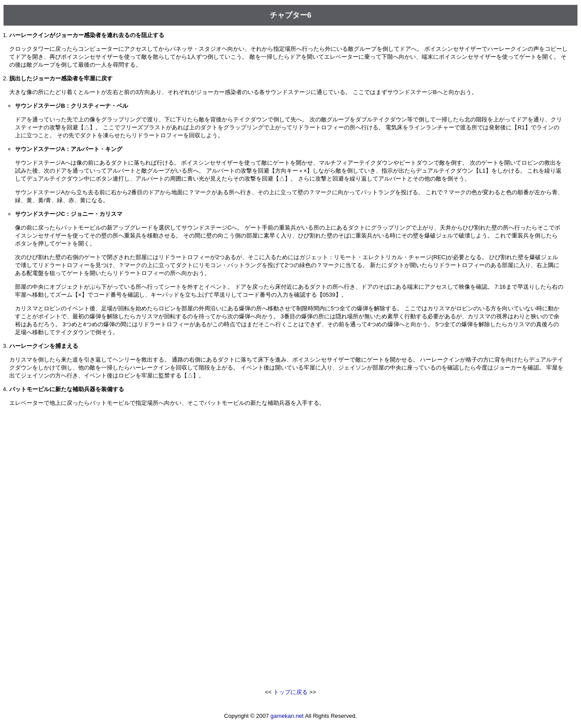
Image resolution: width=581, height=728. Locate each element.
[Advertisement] (290, 480)
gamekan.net (287, 716)
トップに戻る (290, 692)
